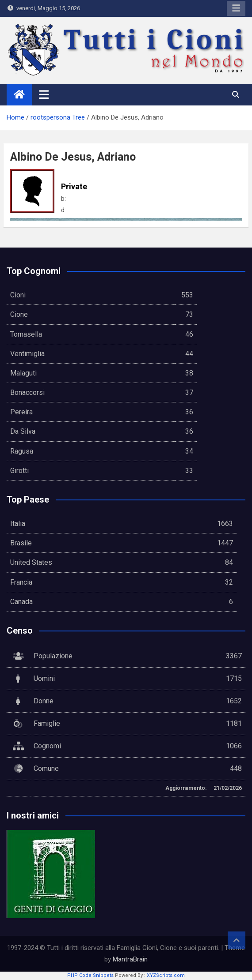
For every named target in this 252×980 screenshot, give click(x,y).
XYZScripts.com (166, 975)
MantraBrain (130, 959)
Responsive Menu (236, 8)
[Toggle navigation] (44, 94)
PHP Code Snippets (90, 975)
